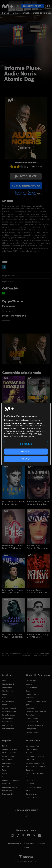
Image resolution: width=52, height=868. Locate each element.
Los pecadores (32, 688)
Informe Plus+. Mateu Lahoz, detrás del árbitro (13, 591)
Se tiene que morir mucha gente (36, 703)
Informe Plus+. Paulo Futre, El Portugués (12, 547)
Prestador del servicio (15, 843)
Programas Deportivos (34, 725)
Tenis (4, 770)
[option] (17, 349)
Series (6, 13)
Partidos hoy (7, 791)
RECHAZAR (26, 452)
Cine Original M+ (8, 684)
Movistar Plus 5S (32, 732)
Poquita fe (30, 708)
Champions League (9, 749)
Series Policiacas (8, 715)
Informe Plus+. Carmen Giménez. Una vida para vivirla (38, 503)
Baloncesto (6, 767)
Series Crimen (7, 722)
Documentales (8, 725)
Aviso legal (30, 843)
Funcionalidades (32, 749)
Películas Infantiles (9, 701)
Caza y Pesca (31, 729)
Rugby (4, 773)
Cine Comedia (8, 691)
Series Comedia (8, 718)
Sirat (28, 691)
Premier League (8, 756)
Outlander (30, 698)
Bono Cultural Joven (34, 787)
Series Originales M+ (10, 708)
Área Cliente (31, 753)
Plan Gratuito (31, 780)
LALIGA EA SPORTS (9, 753)
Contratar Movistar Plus (35, 763)
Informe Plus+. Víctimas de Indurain (37, 591)
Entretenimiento (8, 729)
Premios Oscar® (32, 718)
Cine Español (7, 688)
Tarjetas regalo (32, 794)
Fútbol (25, 13)
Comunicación (31, 797)
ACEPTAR (26, 459)
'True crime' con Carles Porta (37, 712)
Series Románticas (9, 712)
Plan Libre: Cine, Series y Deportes (35, 768)
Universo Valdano (9, 763)
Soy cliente (26, 176)
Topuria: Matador (9, 777)
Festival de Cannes (33, 715)
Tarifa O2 (30, 791)
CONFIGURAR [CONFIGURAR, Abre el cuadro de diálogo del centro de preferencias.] (26, 444)
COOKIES (26, 848)
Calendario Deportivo (10, 787)
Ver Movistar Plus (32, 746)
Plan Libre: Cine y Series (35, 773)
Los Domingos (31, 681)
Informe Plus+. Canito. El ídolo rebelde (13, 503)
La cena (29, 684)
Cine (15, 13)
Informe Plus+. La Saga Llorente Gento (38, 636)
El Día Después (8, 760)
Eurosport (6, 784)
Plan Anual (30, 784)
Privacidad (41, 843)
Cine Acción (7, 694)
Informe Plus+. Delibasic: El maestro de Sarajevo (37, 547)
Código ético (31, 760)
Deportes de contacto (10, 780)
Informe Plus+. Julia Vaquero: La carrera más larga (12, 636)
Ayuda (26, 817)
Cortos (5, 698)
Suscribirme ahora (32, 6)
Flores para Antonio (33, 694)
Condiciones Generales (35, 756)
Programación (8, 794)
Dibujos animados (33, 722)
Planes (29, 777)
